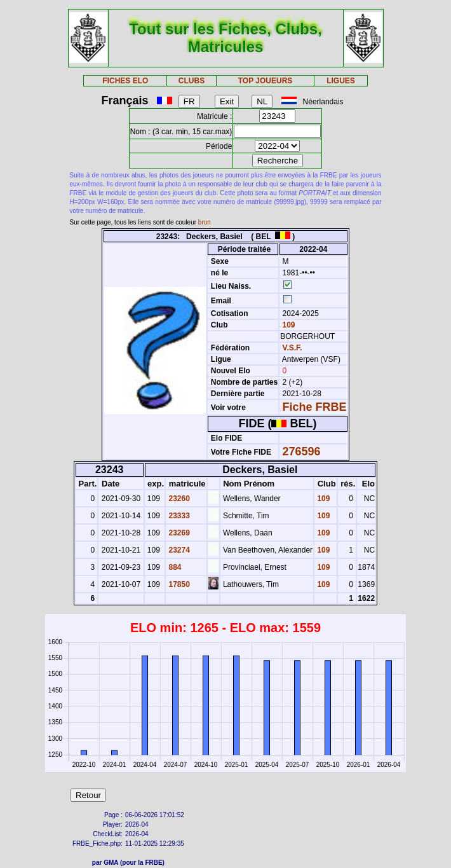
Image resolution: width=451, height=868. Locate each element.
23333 (178, 516)
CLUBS (192, 81)
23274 (178, 550)
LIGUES (341, 81)
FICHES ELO (125, 81)
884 (174, 567)
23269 (178, 533)
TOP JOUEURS (266, 81)
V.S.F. (293, 348)
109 (287, 325)
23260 (178, 499)
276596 (302, 451)
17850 (178, 584)
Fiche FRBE (315, 407)
